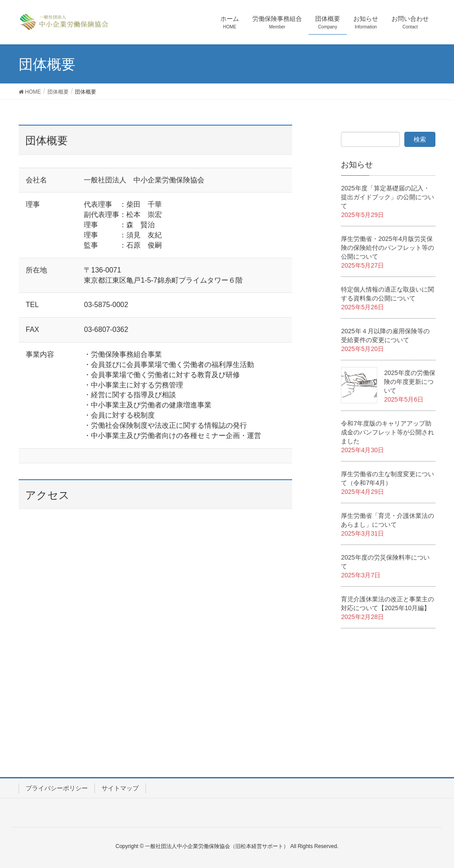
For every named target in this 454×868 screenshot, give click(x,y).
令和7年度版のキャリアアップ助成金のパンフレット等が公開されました (387, 432)
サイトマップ (120, 788)
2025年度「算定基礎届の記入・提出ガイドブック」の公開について (387, 197)
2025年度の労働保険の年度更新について (409, 382)
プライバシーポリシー (57, 788)
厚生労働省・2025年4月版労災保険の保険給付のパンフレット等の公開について (387, 248)
